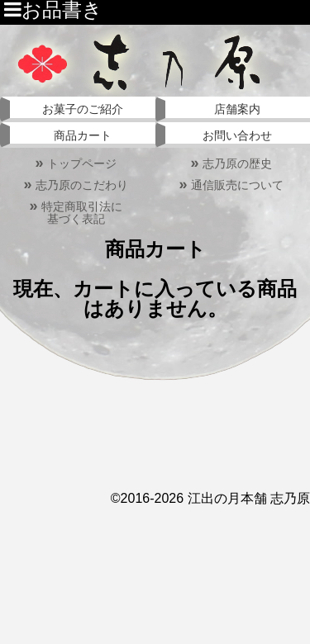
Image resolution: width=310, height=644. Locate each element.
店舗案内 (237, 109)
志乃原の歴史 (231, 163)
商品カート (83, 135)
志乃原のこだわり (76, 185)
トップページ (76, 163)
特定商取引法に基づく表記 (76, 213)
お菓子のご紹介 (83, 109)
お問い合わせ (237, 135)
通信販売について (231, 185)
